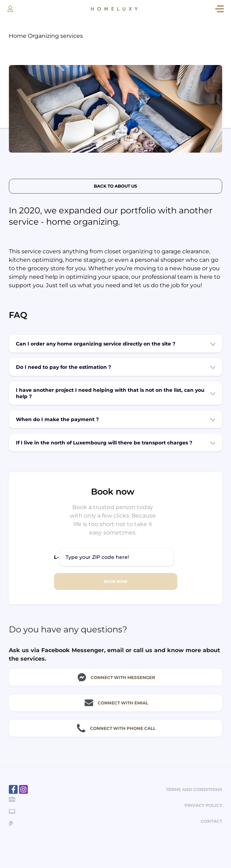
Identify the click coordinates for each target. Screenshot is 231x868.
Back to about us (115, 186)
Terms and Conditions (194, 789)
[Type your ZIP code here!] (117, 557)
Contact (211, 821)
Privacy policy (203, 805)
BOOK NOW (116, 581)
